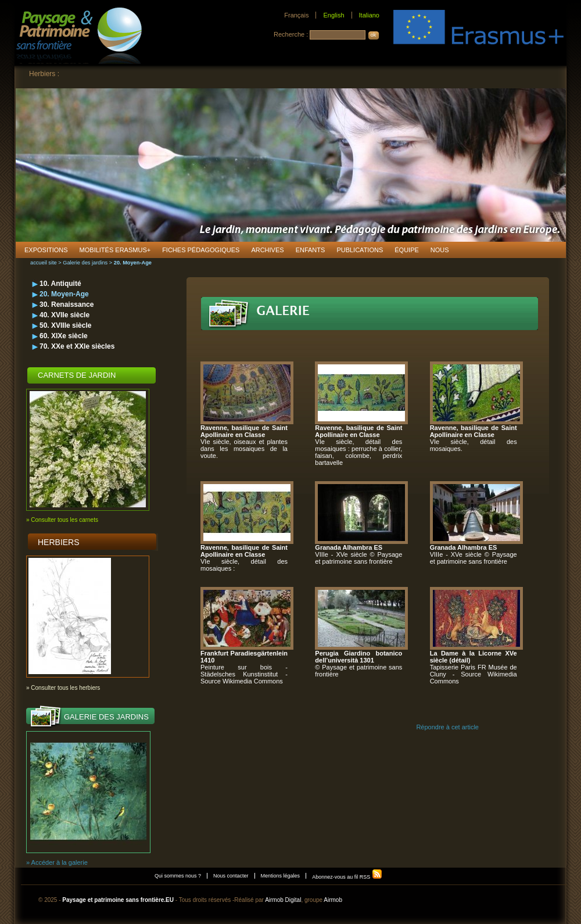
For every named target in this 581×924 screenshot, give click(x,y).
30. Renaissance (67, 305)
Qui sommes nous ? (178, 876)
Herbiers (59, 542)
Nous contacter (231, 876)
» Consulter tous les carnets (62, 520)
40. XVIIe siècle (64, 315)
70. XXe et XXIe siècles (77, 346)
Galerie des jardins (85, 263)
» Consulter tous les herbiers (63, 688)
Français (296, 15)
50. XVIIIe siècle (65, 325)
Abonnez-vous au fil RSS (347, 877)
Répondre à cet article (447, 727)
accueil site (44, 263)
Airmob (333, 900)
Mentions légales (281, 876)
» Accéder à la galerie (57, 862)
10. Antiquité (60, 284)
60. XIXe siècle (64, 336)
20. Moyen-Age (64, 294)
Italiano (369, 15)
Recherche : (292, 34)
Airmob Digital (283, 900)
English (333, 15)
